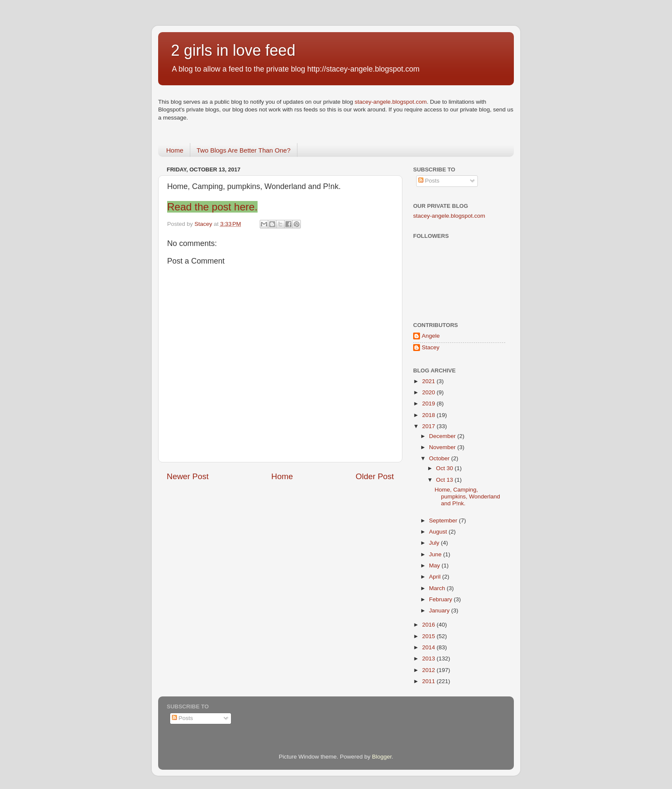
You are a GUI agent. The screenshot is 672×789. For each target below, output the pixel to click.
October (440, 458)
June (436, 554)
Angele (431, 336)
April (436, 577)
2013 (429, 658)
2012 (429, 670)
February (441, 599)
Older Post (375, 476)
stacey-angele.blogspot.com (391, 102)
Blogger (382, 757)
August (439, 532)
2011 (429, 681)
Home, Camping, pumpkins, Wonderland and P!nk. (467, 496)
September (444, 520)
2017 (429, 426)
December (443, 436)
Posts (429, 181)
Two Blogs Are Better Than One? (244, 150)
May (435, 565)
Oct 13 (445, 480)
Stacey (430, 347)
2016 (429, 625)
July (435, 543)
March (438, 588)
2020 (429, 392)
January (440, 610)
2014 (429, 647)
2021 (429, 381)
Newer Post (188, 476)
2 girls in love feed (233, 50)
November (443, 447)
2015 (429, 636)
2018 (429, 415)
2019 (429, 403)
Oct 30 (445, 468)
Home (175, 150)
